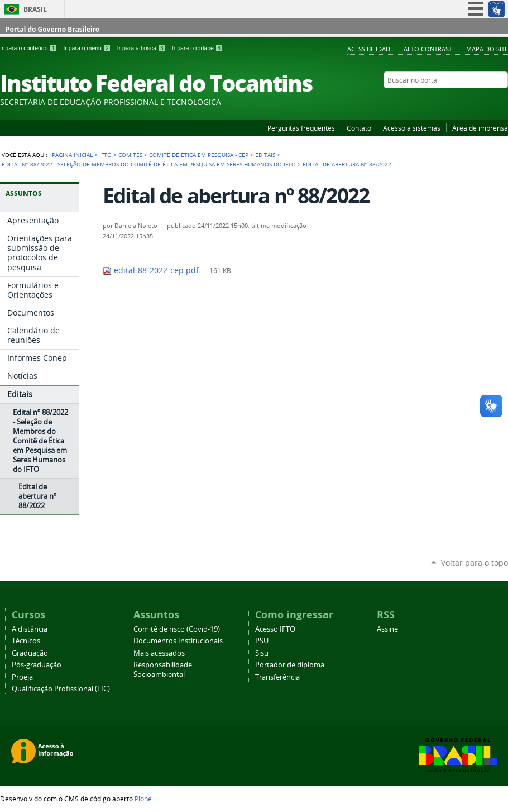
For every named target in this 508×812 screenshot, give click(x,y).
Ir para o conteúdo (29, 48)
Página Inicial (72, 155)
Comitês (130, 155)
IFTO (106, 155)
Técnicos (26, 641)
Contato (359, 128)
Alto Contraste (430, 49)
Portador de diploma (290, 665)
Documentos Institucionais (178, 641)
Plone (143, 799)
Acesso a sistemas (412, 128)
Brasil (35, 9)
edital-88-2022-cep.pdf (152, 270)
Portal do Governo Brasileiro (52, 29)
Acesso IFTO (275, 629)
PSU (262, 641)
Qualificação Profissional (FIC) (61, 689)
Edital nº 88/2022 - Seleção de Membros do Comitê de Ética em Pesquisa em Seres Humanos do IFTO (149, 164)
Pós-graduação (37, 665)
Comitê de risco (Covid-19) (177, 629)
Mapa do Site (487, 49)
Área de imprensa (480, 128)
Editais (265, 155)
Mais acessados (159, 653)
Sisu (262, 653)
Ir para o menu (88, 48)
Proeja (22, 677)
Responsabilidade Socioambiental (163, 670)
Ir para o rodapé (198, 48)
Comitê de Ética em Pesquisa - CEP (199, 155)
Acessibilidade (370, 49)
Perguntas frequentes (301, 128)
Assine (387, 629)
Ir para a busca (142, 48)
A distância (30, 629)
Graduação (30, 653)
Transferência (277, 677)
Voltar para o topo (475, 563)
